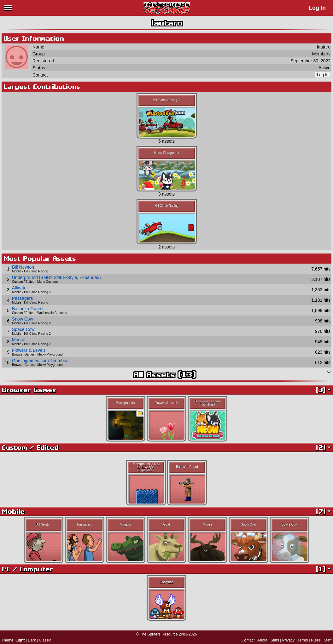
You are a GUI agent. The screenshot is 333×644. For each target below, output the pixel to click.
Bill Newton (23, 267)
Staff (328, 640)
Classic (45, 640)
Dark (32, 640)
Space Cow (23, 329)
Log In (317, 8)
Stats (275, 640)
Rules (316, 640)
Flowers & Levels (29, 350)
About (262, 640)
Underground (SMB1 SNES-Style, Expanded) (56, 277)
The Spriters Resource (159, 634)
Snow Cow (23, 319)
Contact (248, 640)
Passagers (22, 298)
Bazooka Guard (27, 309)
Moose (19, 340)
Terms (303, 640)
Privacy (288, 640)
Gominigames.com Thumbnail (41, 361)
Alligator (20, 288)
